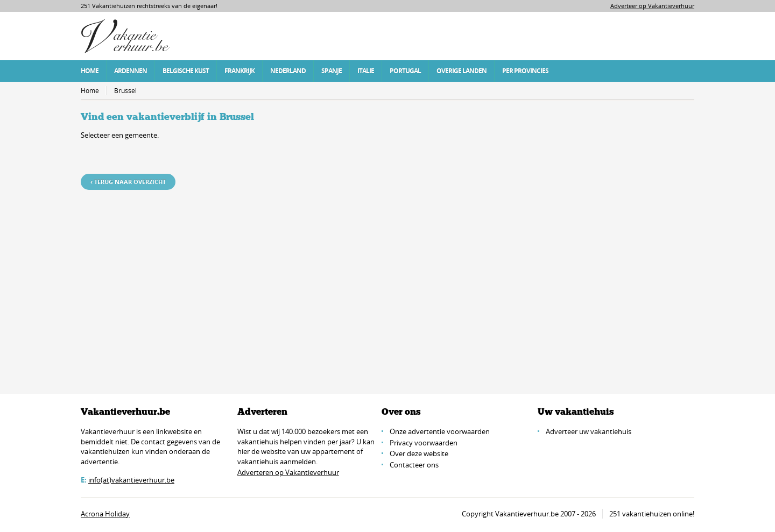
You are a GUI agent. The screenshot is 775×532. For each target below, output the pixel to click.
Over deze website (419, 453)
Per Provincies (525, 71)
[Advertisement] (387, 278)
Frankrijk (239, 71)
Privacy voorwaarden (424, 443)
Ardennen (131, 71)
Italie (366, 71)
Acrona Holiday (105, 514)
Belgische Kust (186, 71)
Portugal (405, 71)
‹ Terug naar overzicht (128, 182)
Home (90, 71)
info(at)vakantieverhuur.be (131, 480)
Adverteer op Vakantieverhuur (652, 6)
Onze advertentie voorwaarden (440, 431)
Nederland (288, 71)
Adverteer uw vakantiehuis (589, 431)
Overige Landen (462, 71)
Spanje (332, 71)
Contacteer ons (414, 465)
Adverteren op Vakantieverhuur (288, 472)
